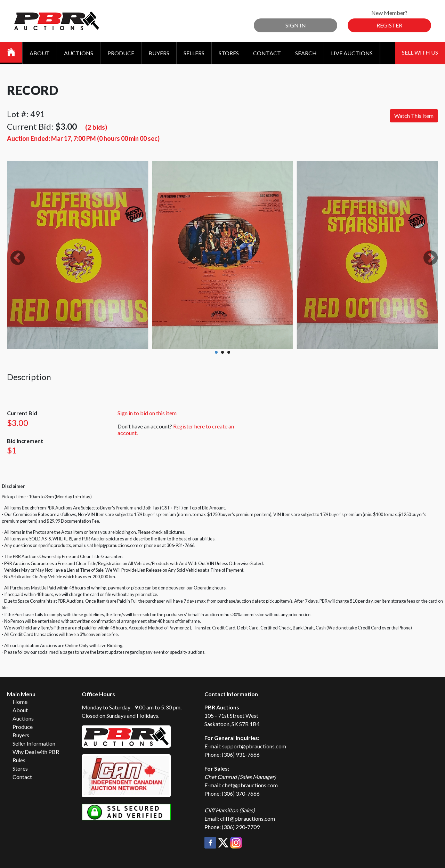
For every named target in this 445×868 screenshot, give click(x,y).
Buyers (159, 53)
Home (20, 702)
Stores (229, 53)
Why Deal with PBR (36, 752)
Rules (19, 760)
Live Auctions (352, 53)
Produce (121, 53)
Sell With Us (420, 52)
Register (389, 25)
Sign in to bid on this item (147, 413)
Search (306, 53)
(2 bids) (96, 127)
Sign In (296, 25)
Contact (267, 53)
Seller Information (34, 743)
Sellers (194, 53)
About (40, 53)
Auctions (79, 53)
